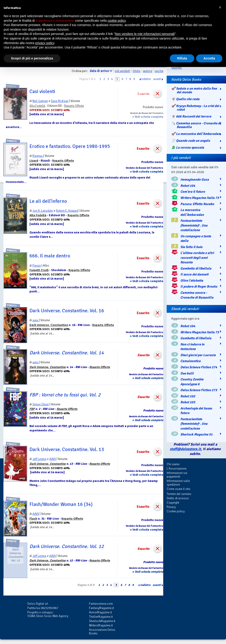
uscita (159, 71)
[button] (220, 7)
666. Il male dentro (50, 256)
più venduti (122, 71)
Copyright (173, 503)
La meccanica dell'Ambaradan (192, 212)
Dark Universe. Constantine (49, 325)
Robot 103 (188, 402)
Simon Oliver (41, 404)
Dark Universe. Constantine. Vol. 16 (67, 311)
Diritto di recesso (178, 498)
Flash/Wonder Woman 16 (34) (61, 504)
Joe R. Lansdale (43, 211)
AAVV (53, 459)
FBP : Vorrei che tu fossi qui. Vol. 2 (65, 395)
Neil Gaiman (40, 101)
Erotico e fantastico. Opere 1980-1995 (70, 146)
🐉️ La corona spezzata (188, 147)
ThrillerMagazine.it (101, 617)
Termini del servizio (179, 494)
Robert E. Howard (67, 211)
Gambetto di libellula (196, 268)
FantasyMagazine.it (101, 608)
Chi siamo (173, 464)
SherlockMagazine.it (102, 621)
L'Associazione (177, 469)
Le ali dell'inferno (48, 201)
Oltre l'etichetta (192, 281)
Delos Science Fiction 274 (199, 367)
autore (148, 71)
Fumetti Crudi (39, 270)
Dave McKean (60, 101)
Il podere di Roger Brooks (199, 286)
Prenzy (37, 266)
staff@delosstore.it (185, 449)
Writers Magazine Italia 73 (200, 198)
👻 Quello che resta (185, 99)
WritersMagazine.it (101, 625)
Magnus (38, 156)
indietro (146, 79)
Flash (33, 519)
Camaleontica (191, 361)
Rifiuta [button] (182, 58)
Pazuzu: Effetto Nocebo (197, 204)
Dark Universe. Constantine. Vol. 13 (67, 449)
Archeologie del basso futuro (196, 411)
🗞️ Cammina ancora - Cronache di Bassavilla (196, 125)
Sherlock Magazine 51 (196, 434)
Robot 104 (188, 186)
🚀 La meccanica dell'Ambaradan (196, 134)
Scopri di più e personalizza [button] (32, 58)
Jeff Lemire (39, 459)
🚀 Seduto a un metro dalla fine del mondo (194, 90)
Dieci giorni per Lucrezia (198, 355)
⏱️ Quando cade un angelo (191, 141)
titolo (137, 71)
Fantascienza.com (101, 604)
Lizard (34, 161)
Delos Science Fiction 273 (199, 390)
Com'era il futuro (193, 192)
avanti (157, 79)
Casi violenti (42, 91)
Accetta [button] (209, 58)
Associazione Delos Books (102, 632)
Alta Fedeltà (37, 106)
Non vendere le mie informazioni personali (145, 34)
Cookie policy (176, 511)
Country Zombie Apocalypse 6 (192, 382)
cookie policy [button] (117, 21)
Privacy (171, 507)
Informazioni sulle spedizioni (178, 483)
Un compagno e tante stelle (196, 239)
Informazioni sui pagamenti (177, 475)
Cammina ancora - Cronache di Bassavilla (197, 295)
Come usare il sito (179, 489)
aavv (36, 320)
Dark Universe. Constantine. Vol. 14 (67, 353)
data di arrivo (99, 71)
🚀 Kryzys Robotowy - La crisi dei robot (195, 108)
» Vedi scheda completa (148, 117)
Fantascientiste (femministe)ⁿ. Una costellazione (194, 225)
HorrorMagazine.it (100, 612)
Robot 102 (188, 396)
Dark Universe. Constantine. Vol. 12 (67, 546)
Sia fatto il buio (191, 247)
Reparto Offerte (74, 106)
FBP (32, 409)
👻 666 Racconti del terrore (191, 116)
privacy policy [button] (45, 43)
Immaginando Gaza (195, 179)
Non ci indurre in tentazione (192, 347)
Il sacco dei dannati (194, 274)
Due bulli (187, 373)
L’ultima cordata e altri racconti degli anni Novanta (197, 258)
